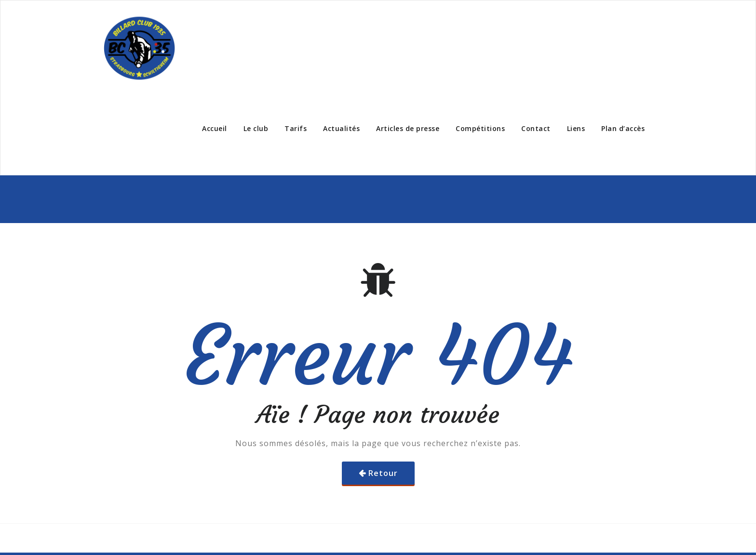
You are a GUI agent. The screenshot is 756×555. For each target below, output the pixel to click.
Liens (576, 128)
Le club (256, 128)
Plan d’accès (623, 128)
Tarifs (296, 128)
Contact (536, 128)
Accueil (215, 128)
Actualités (341, 128)
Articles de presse (408, 128)
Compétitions (480, 128)
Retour (383, 473)
